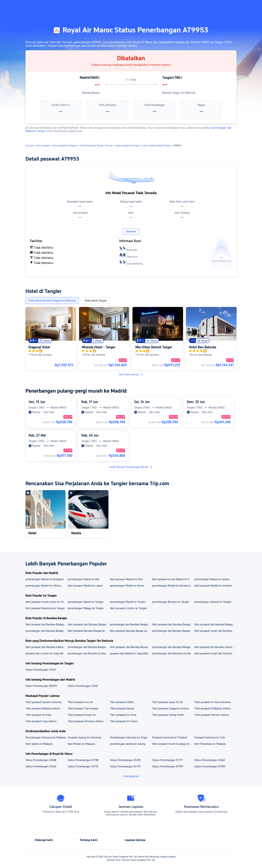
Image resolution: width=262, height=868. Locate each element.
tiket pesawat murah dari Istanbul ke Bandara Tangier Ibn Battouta (215, 653)
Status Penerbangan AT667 (41, 670)
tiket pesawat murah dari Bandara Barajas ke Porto (215, 631)
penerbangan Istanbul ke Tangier (213, 602)
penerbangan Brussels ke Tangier (171, 602)
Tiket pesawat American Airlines (86, 721)
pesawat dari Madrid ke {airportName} (131, 653)
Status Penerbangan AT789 (210, 766)
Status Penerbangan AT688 (41, 760)
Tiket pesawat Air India (38, 715)
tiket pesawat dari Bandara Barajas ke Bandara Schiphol (89, 624)
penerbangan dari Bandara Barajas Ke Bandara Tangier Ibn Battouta (89, 647)
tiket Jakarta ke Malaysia (39, 744)
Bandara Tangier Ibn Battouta (179, 93)
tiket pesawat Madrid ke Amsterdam (215, 586)
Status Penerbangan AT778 (83, 766)
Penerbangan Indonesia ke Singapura (131, 737)
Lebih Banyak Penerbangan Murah (131, 467)
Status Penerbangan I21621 (83, 686)
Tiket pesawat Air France (124, 721)
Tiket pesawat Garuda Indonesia (43, 702)
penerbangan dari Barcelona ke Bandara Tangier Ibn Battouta (173, 653)
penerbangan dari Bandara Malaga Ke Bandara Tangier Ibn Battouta (173, 647)
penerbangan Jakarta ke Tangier (86, 602)
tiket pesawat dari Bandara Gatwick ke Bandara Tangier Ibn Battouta (215, 647)
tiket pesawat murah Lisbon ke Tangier (46, 602)
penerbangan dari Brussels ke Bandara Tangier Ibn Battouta (89, 653)
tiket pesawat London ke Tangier (128, 608)
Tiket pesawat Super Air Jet (167, 702)
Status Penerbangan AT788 (83, 760)
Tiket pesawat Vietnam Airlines (212, 715)
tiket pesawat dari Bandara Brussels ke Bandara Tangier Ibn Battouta (131, 647)
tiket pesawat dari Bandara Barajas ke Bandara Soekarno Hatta (173, 624)
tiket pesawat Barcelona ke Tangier (45, 608)
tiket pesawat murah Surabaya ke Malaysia (173, 744)
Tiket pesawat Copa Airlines (41, 721)
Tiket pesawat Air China (123, 715)
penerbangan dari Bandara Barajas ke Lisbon (46, 631)
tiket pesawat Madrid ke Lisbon (85, 586)
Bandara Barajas (91, 93)
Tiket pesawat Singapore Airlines (170, 709)
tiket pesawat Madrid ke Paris (126, 579)
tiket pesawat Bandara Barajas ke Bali (131, 631)
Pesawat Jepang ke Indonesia (84, 737)
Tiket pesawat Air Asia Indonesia (213, 702)
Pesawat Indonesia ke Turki (210, 737)
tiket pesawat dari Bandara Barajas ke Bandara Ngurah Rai (215, 624)
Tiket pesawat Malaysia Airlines (43, 709)
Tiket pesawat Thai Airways (83, 709)
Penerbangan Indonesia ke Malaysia (46, 737)
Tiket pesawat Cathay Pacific (168, 715)
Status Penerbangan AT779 (125, 766)
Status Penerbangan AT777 (167, 760)
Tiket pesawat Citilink (122, 702)
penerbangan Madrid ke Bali (83, 579)
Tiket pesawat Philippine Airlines (213, 709)
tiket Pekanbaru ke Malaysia (210, 744)
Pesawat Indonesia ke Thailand (170, 737)
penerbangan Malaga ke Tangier (86, 608)
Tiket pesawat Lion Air (80, 702)
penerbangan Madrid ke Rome (127, 586)
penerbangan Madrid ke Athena (43, 586)
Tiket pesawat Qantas (122, 709)
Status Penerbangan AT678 (125, 760)
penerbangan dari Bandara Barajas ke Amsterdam (173, 631)
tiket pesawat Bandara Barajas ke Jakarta (89, 631)
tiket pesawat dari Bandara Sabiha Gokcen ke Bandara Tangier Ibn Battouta (46, 647)
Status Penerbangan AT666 (41, 766)
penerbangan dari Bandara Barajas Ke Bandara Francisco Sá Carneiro (131, 624)
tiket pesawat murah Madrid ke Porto (173, 579)
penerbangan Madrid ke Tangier (128, 602)
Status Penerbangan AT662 (210, 760)
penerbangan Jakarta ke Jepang (128, 744)
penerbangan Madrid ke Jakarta (212, 579)
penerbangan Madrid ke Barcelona (171, 586)
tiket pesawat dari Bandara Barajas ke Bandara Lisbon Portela (46, 624)
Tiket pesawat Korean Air (82, 715)
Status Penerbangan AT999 (168, 766)
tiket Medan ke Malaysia (81, 744)
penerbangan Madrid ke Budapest (45, 579)
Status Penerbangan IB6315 (41, 686)
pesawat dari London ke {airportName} (46, 653)
